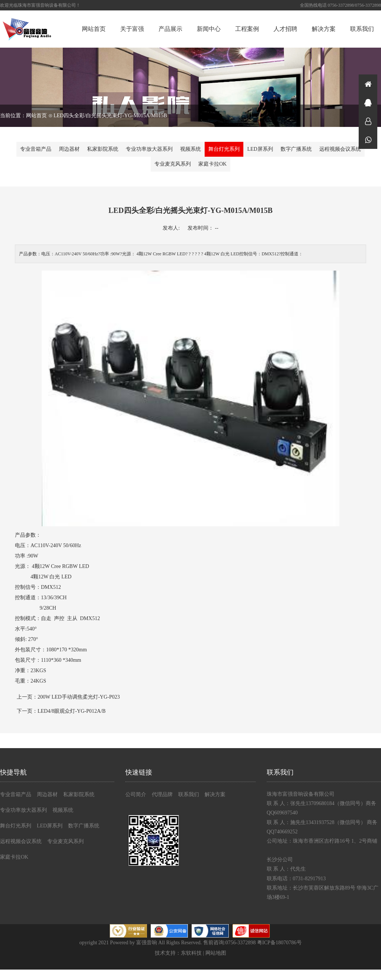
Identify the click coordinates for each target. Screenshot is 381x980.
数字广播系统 (296, 149)
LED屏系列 (260, 149)
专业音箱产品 (36, 149)
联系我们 (362, 29)
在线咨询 (368, 102)
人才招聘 (285, 29)
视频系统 (190, 149)
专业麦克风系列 (173, 164)
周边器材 (69, 149)
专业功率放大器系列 (149, 149)
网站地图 (216, 953)
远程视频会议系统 (340, 149)
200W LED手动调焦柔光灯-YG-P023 (79, 697)
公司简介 (136, 794)
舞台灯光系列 (224, 149)
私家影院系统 (103, 149)
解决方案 (324, 29)
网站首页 (94, 29)
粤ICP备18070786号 (279, 943)
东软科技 (191, 953)
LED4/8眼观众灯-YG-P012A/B (72, 711)
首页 (368, 84)
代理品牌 (162, 794)
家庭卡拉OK (212, 164)
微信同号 (368, 140)
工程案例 (247, 29)
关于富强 (132, 29)
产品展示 (170, 29)
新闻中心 (209, 29)
